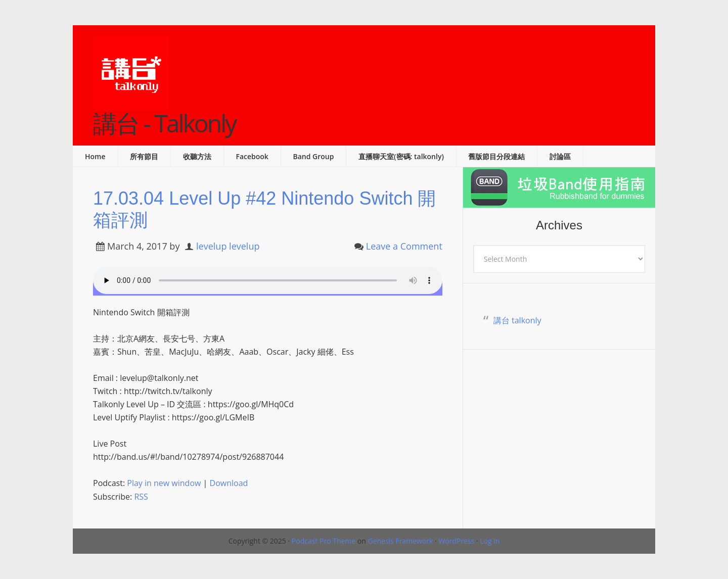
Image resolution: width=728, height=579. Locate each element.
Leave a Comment (404, 246)
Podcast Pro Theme (324, 541)
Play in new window (164, 483)
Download (229, 483)
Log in (490, 541)
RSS (141, 497)
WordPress (456, 541)
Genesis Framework (400, 541)
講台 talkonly (517, 320)
